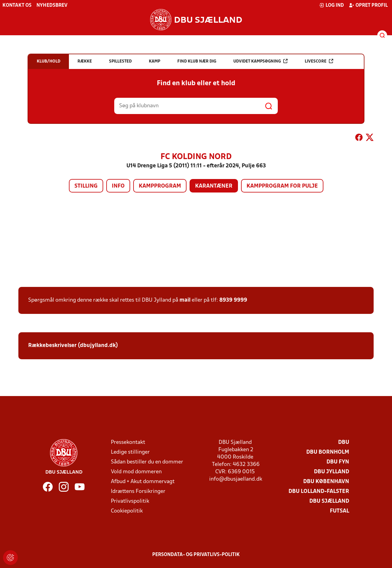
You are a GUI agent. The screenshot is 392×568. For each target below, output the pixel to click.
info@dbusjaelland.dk (236, 479)
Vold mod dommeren (136, 472)
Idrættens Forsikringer (138, 492)
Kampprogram (160, 186)
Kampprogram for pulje (282, 186)
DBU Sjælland (329, 501)
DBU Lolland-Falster (319, 492)
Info (118, 186)
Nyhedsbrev (52, 6)
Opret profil (368, 5)
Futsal (339, 511)
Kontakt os (17, 6)
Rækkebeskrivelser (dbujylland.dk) (73, 346)
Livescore (319, 61)
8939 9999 (233, 300)
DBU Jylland (332, 472)
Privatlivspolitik (130, 501)
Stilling (86, 186)
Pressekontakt (128, 442)
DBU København (326, 482)
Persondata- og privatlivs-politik (196, 555)
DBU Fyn (338, 462)
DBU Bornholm (328, 452)
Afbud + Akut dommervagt (143, 482)
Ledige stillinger (130, 452)
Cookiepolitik (127, 511)
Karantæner (214, 186)
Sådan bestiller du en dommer (147, 462)
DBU (344, 442)
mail (185, 300)
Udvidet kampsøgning (260, 61)
